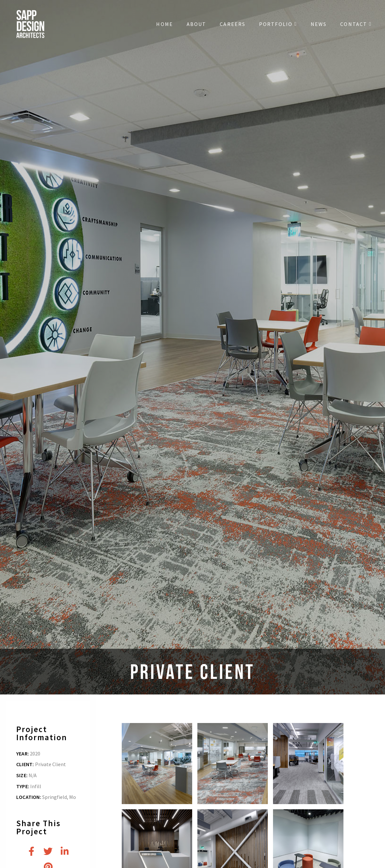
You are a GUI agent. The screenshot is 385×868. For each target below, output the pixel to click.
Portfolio (278, 24)
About (197, 24)
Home (164, 24)
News (319, 24)
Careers (233, 24)
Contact (356, 24)
